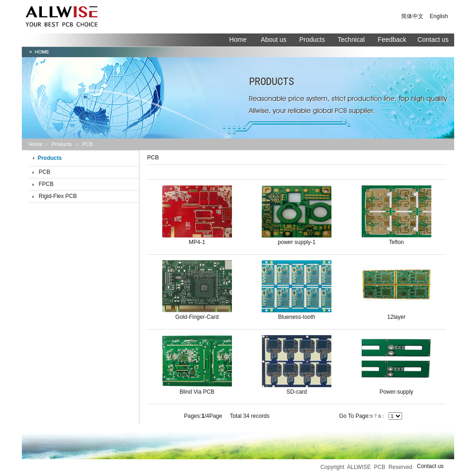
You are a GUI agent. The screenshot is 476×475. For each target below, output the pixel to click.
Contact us (433, 40)
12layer (396, 317)
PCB (44, 172)
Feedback (392, 40)
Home (238, 40)
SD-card (297, 392)
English (439, 16)
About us (274, 40)
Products (312, 40)
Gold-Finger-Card (197, 317)
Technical (352, 40)
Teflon (397, 242)
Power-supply (396, 392)
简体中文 (412, 16)
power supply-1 (297, 242)
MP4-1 (197, 242)
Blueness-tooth (297, 317)
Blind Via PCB (197, 392)
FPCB (46, 184)
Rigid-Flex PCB (58, 196)
